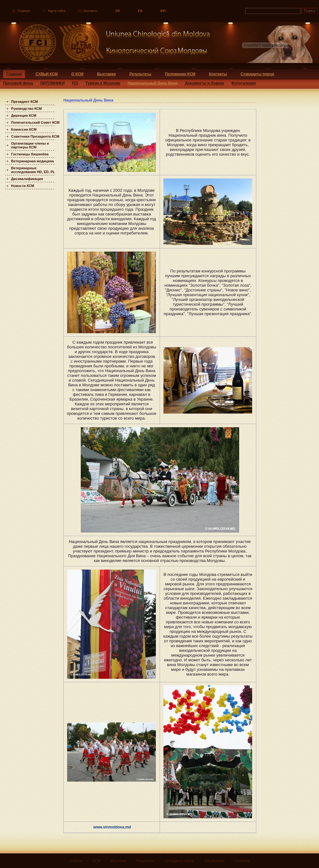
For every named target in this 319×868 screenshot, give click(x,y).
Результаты (140, 74)
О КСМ (77, 74)
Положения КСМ (180, 74)
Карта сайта (57, 11)
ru (140, 10)
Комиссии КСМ (24, 129)
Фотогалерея (243, 83)
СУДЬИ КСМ (47, 74)
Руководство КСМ (26, 109)
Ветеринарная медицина (32, 161)
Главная (24, 11)
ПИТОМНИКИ (52, 83)
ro (118, 10)
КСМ (96, 861)
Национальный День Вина (153, 83)
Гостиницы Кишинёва (30, 154)
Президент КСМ (25, 102)
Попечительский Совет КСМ (35, 122)
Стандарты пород (257, 74)
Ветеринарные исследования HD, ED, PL (33, 170)
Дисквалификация (27, 179)
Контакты (90, 11)
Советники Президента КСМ (35, 136)
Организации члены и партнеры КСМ (30, 145)
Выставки (107, 74)
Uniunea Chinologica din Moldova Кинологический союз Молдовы (105, 45)
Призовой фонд (18, 83)
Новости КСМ (23, 186)
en (163, 10)
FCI (75, 83)
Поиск (310, 11)
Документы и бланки (205, 83)
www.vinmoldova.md (112, 827)
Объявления (214, 861)
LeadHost (242, 861)
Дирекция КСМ (24, 116)
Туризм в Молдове (103, 83)
